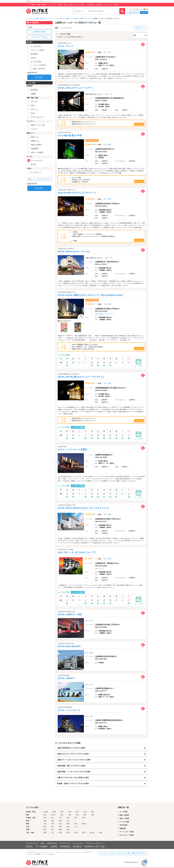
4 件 (91, 653)
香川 (53, 830)
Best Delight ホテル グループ (104, 314)
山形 (85, 812)
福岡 (45, 833)
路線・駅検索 (41, 5)
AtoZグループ (99, 568)
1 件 (110, 514)
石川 (60, 818)
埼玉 (62, 815)
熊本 (68, 833)
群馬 (93, 815)
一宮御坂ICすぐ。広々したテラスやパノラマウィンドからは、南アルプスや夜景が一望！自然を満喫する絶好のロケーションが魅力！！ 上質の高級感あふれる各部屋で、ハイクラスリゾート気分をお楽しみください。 (100, 586)
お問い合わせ (52, 843)
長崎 (60, 833)
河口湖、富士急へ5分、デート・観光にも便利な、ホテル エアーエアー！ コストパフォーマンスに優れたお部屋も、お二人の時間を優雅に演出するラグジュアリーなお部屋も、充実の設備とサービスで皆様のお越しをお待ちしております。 (101, 116)
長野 (83, 818)
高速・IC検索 (68, 5)
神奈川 (53, 815)
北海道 (46, 812)
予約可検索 (90, 5)
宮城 (70, 812)
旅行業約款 (77, 846)
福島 (93, 812)
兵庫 (53, 824)
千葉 (70, 815)
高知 (68, 830)
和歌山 (84, 824)
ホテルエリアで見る (39, 37)
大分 (53, 833)
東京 (45, 815)
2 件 (110, 144)
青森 (54, 812)
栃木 (85, 815)
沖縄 (100, 833)
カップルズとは (32, 843)
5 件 (110, 199)
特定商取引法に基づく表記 (95, 846)
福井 (68, 818)
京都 (60, 824)
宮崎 (83, 833)
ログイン (144, 12)
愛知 (45, 821)
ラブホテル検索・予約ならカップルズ (41, 19)
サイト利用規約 (41, 846)
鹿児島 (92, 833)
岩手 (62, 812)
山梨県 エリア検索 (71, 19)
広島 (53, 827)
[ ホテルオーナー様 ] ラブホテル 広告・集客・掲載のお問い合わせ (123, 853)
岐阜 (60, 821)
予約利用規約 (65, 846)
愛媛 (60, 830)
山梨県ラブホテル (85, 19)
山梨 (76, 818)
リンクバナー (78, 843)
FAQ (42, 843)
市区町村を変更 (39, 32)
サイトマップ (65, 843)
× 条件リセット (140, 28)
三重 (68, 821)
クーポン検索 (80, 5)
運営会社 (29, 846)
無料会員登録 (133, 12)
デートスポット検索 (55, 5)
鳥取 (60, 827)
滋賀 (68, 824)
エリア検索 (31, 5)
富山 (53, 818)
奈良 (76, 824)
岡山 (45, 827)
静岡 (53, 821)
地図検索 (99, 5)
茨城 (77, 815)
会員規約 (54, 846)
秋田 (77, 812)
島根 (68, 827)
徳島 (45, 830)
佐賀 (76, 833)
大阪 (45, 824)
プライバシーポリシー (95, 843)
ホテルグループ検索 (111, 5)
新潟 (45, 818)
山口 (76, 827)
